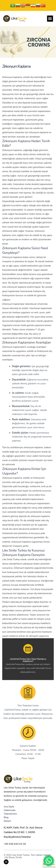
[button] (50, 19)
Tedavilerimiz (10, 814)
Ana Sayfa (9, 807)
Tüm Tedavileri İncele (28, 706)
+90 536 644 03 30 (15, 844)
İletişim (7, 821)
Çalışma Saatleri (28, 746)
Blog (6, 817)
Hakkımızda (10, 810)
